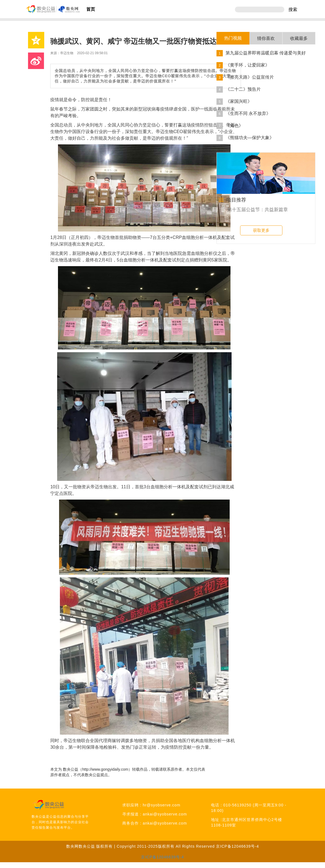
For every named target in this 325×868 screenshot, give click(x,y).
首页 (91, 9)
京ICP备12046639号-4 (237, 846)
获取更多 (261, 230)
